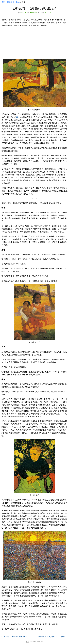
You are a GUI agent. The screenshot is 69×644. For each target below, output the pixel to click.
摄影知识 (11, 2)
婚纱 (18, 117)
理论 (18, 2)
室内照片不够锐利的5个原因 (15, 637)
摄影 (3, 2)
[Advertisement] (34, 43)
